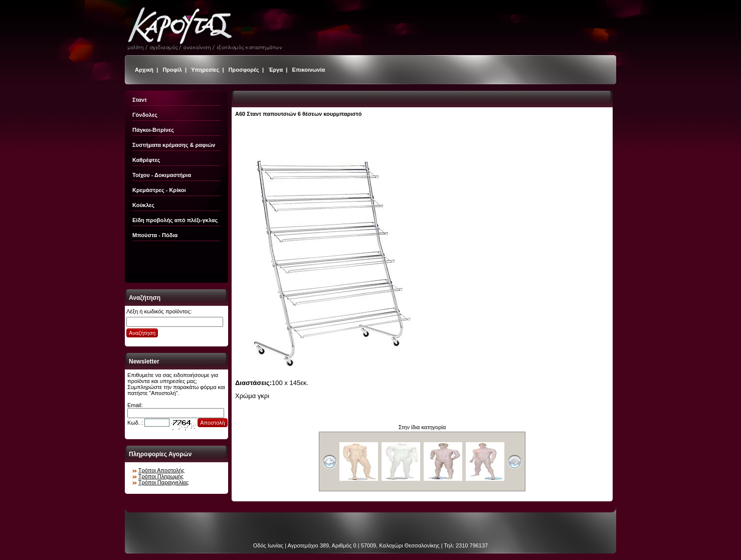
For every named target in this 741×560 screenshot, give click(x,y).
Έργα (275, 70)
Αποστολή (212, 423)
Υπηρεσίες (205, 70)
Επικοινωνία (309, 70)
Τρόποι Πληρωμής (161, 476)
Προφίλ (172, 70)
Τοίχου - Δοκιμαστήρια (162, 175)
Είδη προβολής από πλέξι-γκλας (175, 220)
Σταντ (140, 100)
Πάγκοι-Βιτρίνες (153, 130)
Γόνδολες (145, 115)
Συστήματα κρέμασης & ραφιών (174, 145)
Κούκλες (143, 205)
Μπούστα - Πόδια (155, 235)
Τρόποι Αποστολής (161, 470)
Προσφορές (244, 70)
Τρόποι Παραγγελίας (163, 482)
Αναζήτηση (142, 333)
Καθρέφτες (146, 160)
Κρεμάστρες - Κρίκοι (159, 190)
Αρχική (144, 70)
